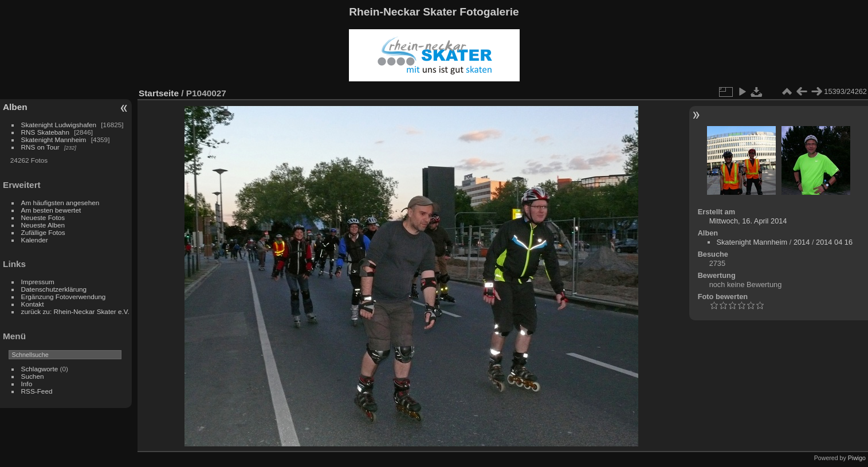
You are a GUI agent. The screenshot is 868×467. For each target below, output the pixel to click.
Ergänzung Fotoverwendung (64, 297)
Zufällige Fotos (43, 232)
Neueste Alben (43, 225)
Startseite (159, 93)
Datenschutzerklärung (54, 289)
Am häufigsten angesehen (60, 203)
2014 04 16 (834, 242)
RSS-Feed (37, 391)
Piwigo (857, 458)
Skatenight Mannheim (54, 140)
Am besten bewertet (51, 210)
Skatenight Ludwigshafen (59, 125)
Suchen (33, 376)
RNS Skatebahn (45, 132)
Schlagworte (40, 369)
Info (27, 384)
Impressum (38, 282)
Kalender (35, 240)
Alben (15, 107)
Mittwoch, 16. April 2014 (748, 221)
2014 (802, 242)
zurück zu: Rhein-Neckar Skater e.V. (75, 311)
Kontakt (33, 304)
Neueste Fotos (43, 217)
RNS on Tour (40, 147)
